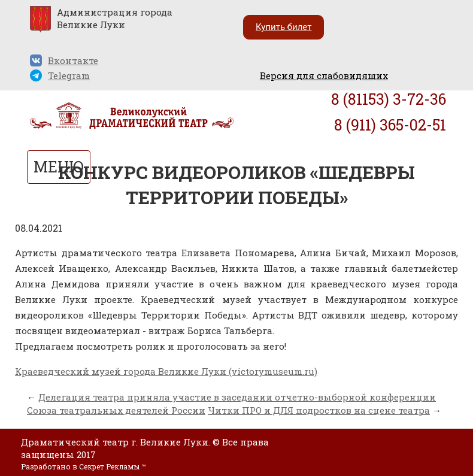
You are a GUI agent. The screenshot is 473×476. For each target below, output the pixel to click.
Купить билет (284, 27)
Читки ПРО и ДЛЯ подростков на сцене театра (319, 410)
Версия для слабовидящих (324, 75)
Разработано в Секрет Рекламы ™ (83, 466)
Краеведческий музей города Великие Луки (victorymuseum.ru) (166, 371)
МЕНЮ (59, 167)
